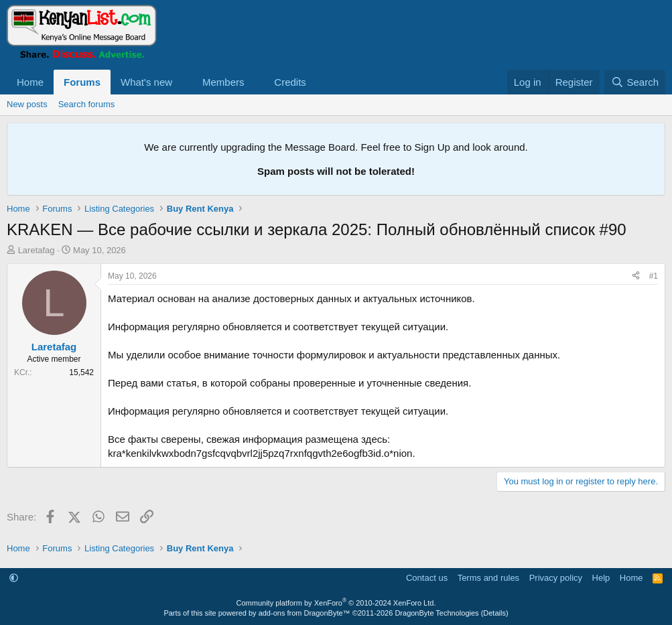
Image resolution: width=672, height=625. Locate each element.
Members (223, 82)
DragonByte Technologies (436, 613)
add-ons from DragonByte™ (305, 613)
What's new (146, 82)
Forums (82, 82)
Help (601, 578)
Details (494, 613)
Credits (290, 82)
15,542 (81, 372)
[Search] (635, 82)
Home (30, 82)
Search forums (87, 104)
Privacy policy (556, 578)
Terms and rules (488, 578)
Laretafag (37, 250)
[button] (183, 82)
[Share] (636, 276)
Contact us (427, 578)
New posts (27, 104)
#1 (654, 276)
